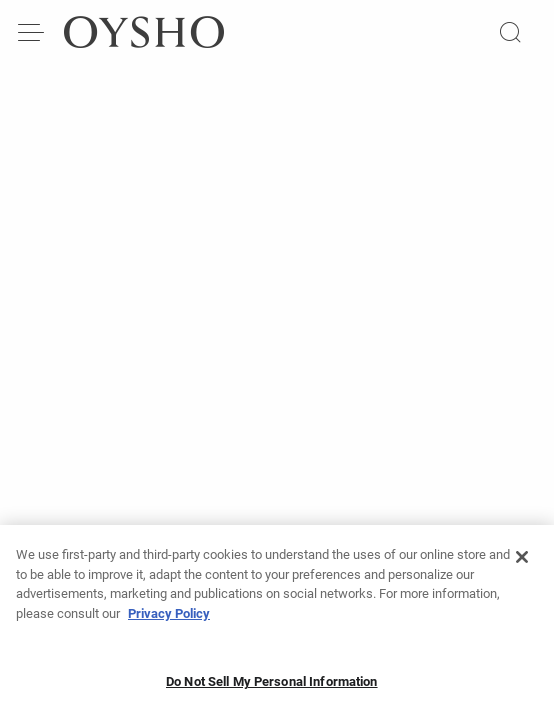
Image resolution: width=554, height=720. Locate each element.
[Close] (522, 563)
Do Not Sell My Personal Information (272, 687)
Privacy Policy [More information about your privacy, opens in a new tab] (169, 619)
